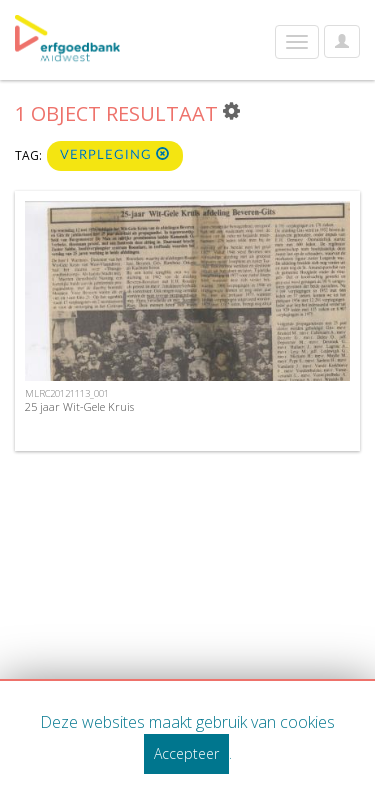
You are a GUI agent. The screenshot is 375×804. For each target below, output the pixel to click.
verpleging (115, 154)
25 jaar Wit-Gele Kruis (79, 406)
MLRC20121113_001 (67, 393)
